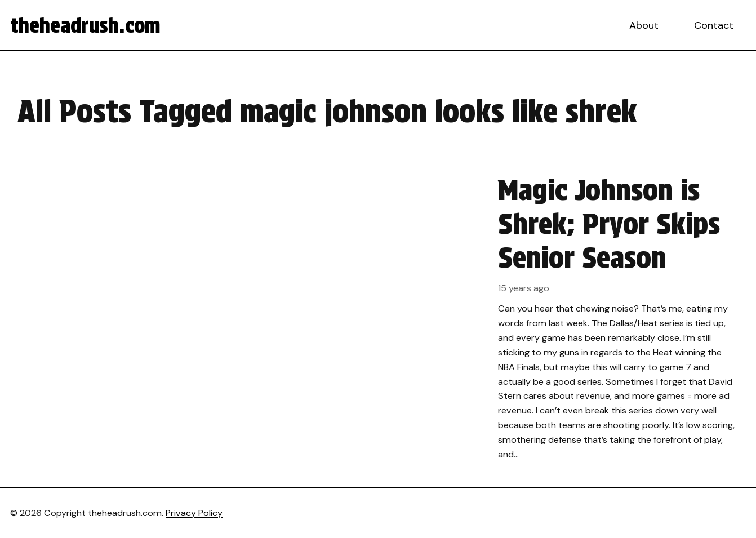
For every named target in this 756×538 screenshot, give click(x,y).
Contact (714, 25)
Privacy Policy (194, 513)
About (644, 25)
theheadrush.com (85, 25)
